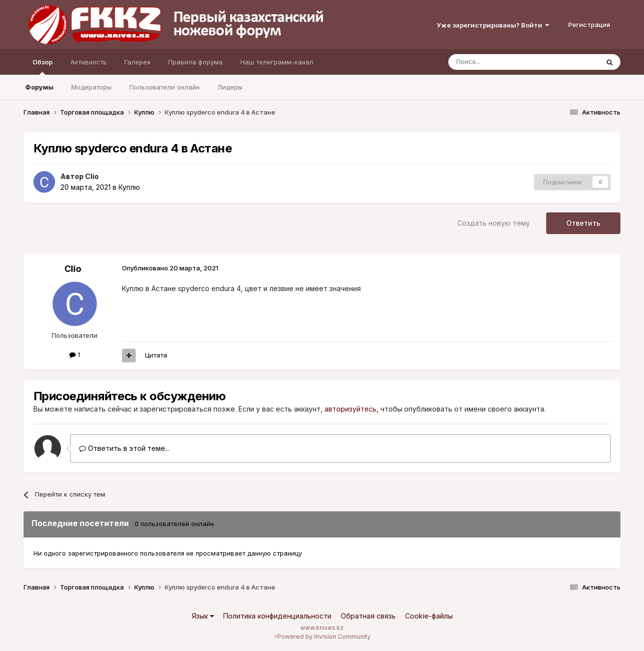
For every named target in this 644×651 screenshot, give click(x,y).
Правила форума (195, 62)
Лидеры (230, 87)
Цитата (156, 355)
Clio (92, 176)
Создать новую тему (494, 223)
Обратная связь (368, 616)
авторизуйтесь (351, 409)
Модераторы (91, 87)
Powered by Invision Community (324, 636)
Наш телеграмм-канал (277, 62)
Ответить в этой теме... (124, 448)
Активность (88, 62)
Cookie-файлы (429, 616)
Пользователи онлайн (164, 87)
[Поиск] (501, 62)
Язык (203, 616)
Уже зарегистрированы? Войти (493, 25)
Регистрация (589, 25)
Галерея (137, 62)
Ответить (583, 223)
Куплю (129, 187)
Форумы (39, 87)
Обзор (43, 66)
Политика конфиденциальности (277, 616)
